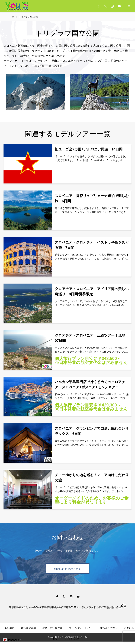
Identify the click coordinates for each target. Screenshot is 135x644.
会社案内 (9, 628)
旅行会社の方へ (109, 628)
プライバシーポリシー (81, 628)
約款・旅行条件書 (52, 628)
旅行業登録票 (28, 628)
